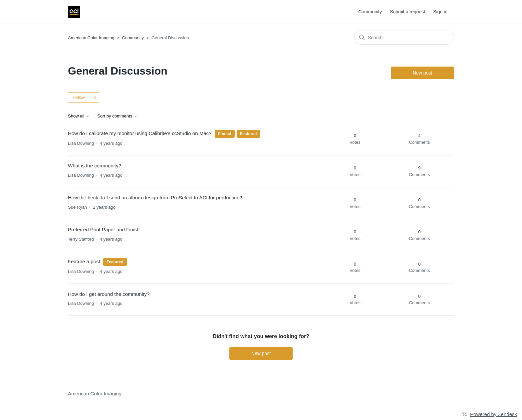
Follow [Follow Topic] (79, 98)
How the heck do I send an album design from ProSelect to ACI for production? (155, 198)
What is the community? (95, 166)
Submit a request (407, 12)
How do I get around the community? (109, 294)
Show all (79, 116)
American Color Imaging (91, 38)
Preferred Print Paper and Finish (104, 229)
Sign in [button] (440, 12)
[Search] (404, 38)
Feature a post (84, 261)
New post (422, 73)
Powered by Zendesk (494, 414)
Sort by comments (117, 116)
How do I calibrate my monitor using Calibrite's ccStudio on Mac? (140, 133)
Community (370, 12)
